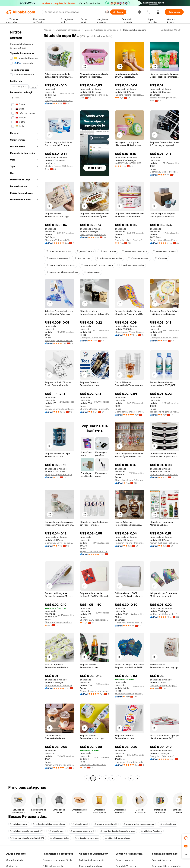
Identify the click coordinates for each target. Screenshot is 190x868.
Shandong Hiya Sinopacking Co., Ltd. (130, 694)
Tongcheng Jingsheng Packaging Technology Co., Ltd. (165, 412)
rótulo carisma (108, 251)
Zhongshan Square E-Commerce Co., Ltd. (130, 480)
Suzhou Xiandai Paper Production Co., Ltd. (165, 240)
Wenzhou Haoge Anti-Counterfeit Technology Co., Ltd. (165, 474)
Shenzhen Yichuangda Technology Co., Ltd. (60, 240)
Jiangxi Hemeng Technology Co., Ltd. (95, 95)
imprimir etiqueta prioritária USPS (27, 838)
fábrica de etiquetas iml (132, 265)
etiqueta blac (56, 831)
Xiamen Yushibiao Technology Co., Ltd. (165, 543)
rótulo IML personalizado (118, 838)
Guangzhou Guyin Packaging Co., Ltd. (60, 543)
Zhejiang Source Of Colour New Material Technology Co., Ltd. (60, 166)
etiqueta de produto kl (105, 824)
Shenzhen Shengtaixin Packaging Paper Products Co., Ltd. (60, 622)
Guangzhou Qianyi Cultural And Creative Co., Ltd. (95, 765)
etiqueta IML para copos (134, 251)
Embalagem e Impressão (68, 30)
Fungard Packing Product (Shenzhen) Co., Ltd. (130, 95)
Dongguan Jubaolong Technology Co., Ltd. (165, 338)
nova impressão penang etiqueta (97, 265)
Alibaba (47, 30)
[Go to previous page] (87, 778)
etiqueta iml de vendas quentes (138, 824)
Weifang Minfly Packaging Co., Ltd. (165, 614)
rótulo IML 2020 (82, 258)
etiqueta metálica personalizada (62, 272)
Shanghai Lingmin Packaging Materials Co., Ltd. (60, 474)
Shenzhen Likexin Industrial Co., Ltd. (60, 685)
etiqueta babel (92, 272)
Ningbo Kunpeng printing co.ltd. (95, 691)
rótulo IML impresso (138, 258)
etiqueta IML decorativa (110, 258)
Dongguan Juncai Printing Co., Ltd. (60, 100)
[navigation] (24, 404)
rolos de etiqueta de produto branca (117, 831)
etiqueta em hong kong (87, 838)
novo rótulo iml (85, 251)
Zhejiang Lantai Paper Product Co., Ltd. (95, 551)
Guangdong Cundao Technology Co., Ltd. (130, 412)
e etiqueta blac (168, 824)
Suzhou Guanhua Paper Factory (60, 409)
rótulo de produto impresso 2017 (26, 831)
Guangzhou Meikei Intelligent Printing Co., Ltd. (165, 172)
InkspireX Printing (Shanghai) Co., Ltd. (130, 543)
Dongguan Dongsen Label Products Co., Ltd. (95, 338)
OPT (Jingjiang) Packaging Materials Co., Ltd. (95, 234)
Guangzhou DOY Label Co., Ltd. (165, 756)
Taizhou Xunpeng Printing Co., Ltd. (165, 98)
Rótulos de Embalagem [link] (135, 30)
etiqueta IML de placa (164, 251)
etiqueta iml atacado (57, 258)
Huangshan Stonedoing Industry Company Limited (130, 762)
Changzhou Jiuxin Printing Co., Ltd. (130, 240)
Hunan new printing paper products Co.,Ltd (130, 623)
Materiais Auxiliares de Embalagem (101, 30)
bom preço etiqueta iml (82, 831)
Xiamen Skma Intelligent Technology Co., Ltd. (60, 765)
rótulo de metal (19, 824)
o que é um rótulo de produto (60, 265)
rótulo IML (161, 258)
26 (131, 778)
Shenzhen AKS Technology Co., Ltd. (95, 620)
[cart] (149, 12)
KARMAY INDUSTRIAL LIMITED (130, 163)
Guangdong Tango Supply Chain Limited (165, 685)
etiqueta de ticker (60, 838)
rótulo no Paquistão (151, 831)
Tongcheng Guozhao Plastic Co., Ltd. (60, 340)
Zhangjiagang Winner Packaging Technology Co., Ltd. (130, 332)
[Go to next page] (137, 778)
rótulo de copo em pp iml (58, 251)
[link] (186, 838)
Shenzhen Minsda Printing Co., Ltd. (95, 409)
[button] (85, 67)
